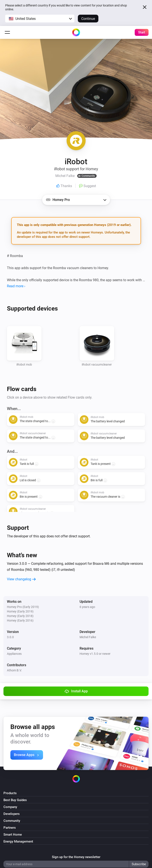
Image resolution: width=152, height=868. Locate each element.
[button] (40, 19)
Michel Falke (88, 637)
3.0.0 (10, 637)
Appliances (14, 654)
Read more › (16, 286)
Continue (88, 19)
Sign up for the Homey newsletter (76, 857)
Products (10, 793)
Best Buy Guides (15, 800)
